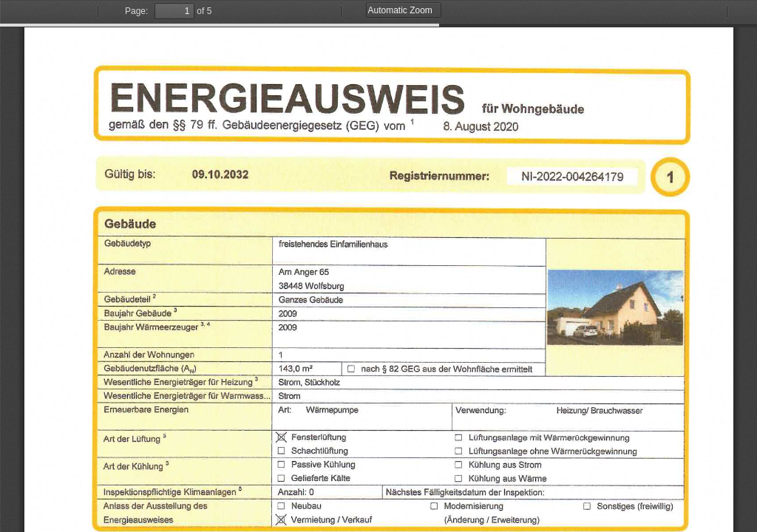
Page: (136, 11)
